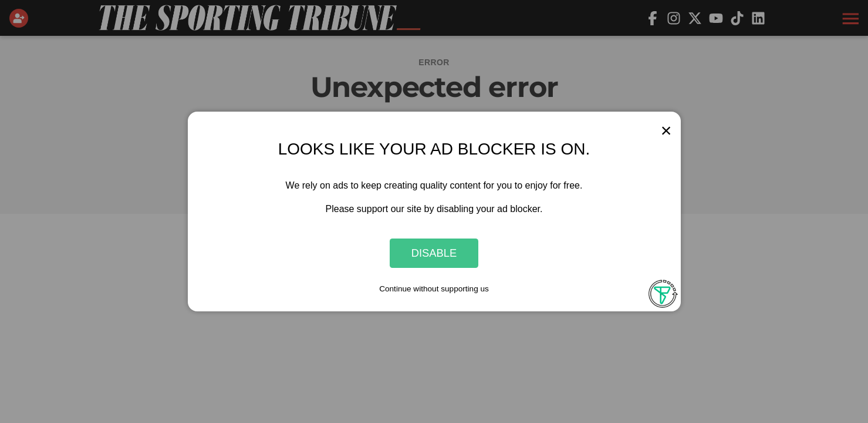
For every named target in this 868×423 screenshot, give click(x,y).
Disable (434, 253)
